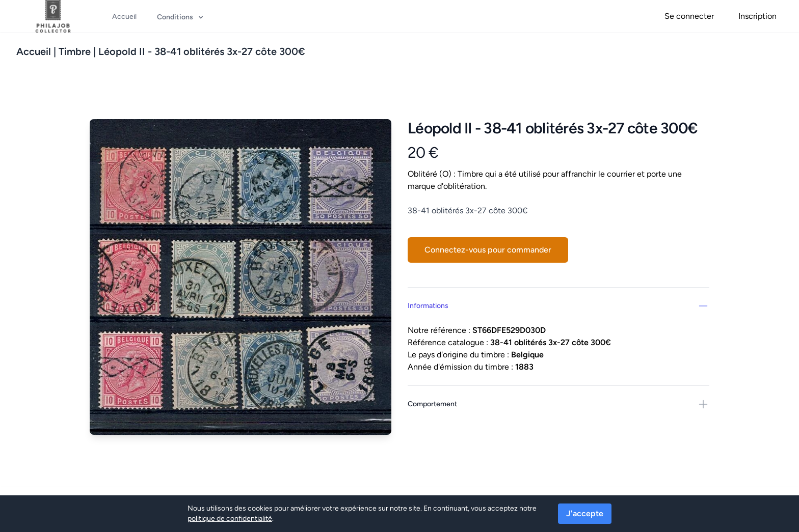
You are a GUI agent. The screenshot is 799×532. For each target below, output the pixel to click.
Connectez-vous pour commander (488, 250)
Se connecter (689, 16)
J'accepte (585, 513)
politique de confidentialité (230, 519)
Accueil (34, 51)
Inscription (757, 16)
